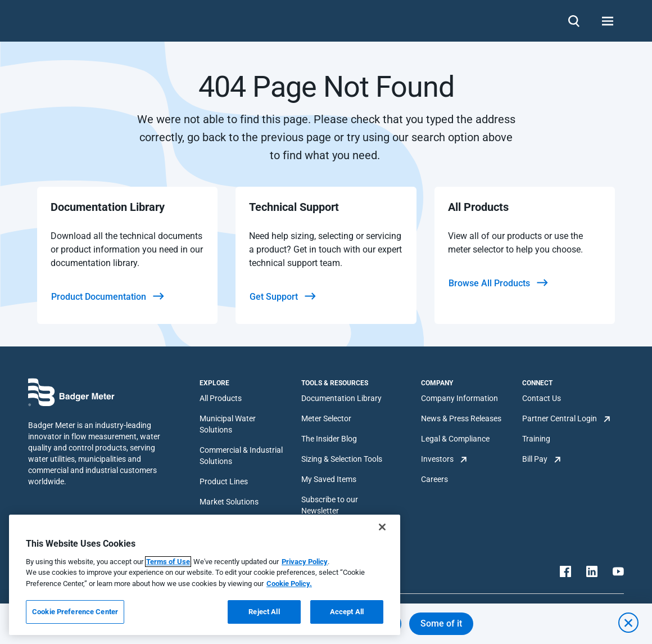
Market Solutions (229, 502)
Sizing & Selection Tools (342, 459)
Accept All (347, 612)
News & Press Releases (461, 418)
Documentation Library (341, 398)
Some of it (441, 623)
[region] (205, 575)
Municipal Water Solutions (228, 424)
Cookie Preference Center (75, 612)
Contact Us (542, 398)
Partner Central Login (560, 418)
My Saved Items (329, 479)
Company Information (459, 398)
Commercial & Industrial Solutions (241, 456)
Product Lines (224, 481)
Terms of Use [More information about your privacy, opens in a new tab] (168, 562)
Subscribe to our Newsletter (330, 505)
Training (536, 439)
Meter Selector (326, 418)
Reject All (264, 612)
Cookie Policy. (289, 584)
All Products (221, 398)
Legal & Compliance (455, 439)
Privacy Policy (305, 562)
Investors (437, 459)
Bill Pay (535, 459)
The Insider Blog (329, 439)
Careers (434, 479)
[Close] (382, 527)
